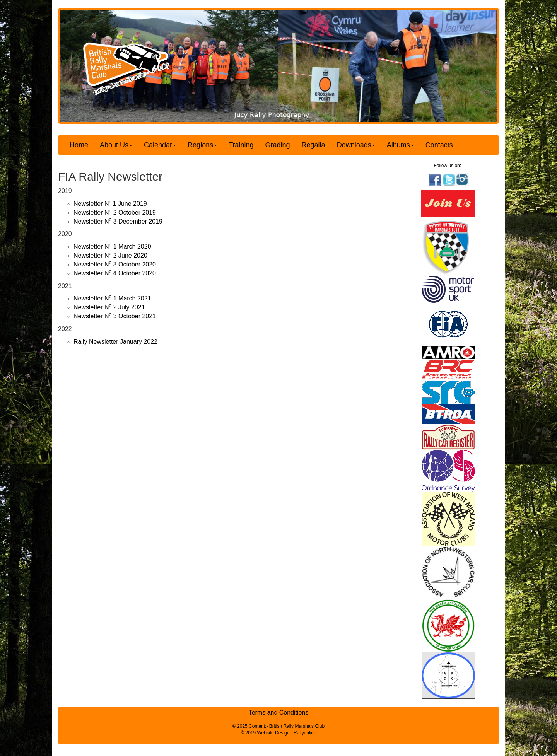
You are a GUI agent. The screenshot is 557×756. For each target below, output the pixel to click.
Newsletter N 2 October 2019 (115, 212)
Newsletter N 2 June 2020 (110, 255)
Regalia (314, 145)
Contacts (439, 145)
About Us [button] (116, 145)
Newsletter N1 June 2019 (110, 204)
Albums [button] (400, 145)
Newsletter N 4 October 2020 (115, 273)
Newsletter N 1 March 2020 (112, 247)
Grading (278, 145)
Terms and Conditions (279, 712)
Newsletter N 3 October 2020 (115, 264)
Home (79, 145)
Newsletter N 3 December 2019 (118, 221)
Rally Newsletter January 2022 (115, 342)
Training (241, 145)
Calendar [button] (160, 145)
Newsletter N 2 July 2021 (109, 307)
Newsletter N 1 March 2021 (112, 298)
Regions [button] (202, 145)
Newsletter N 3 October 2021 (115, 316)
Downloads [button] (356, 145)
